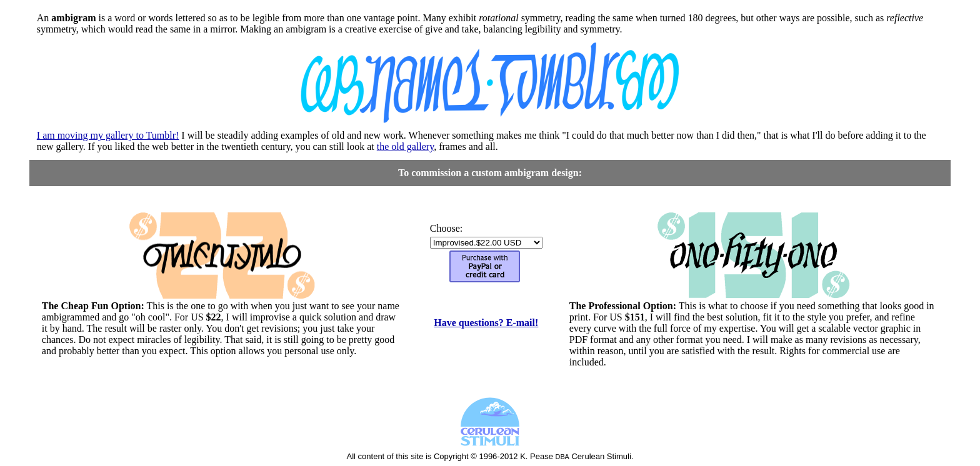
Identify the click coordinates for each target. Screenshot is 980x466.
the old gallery (405, 146)
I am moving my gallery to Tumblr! (108, 135)
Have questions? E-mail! (486, 323)
